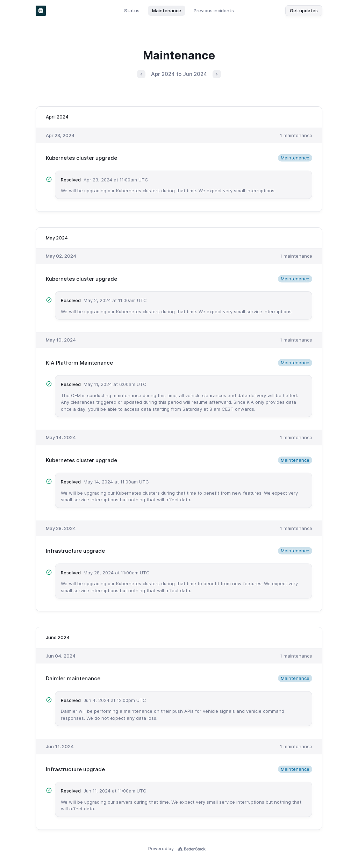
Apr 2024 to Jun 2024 (179, 74)
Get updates (304, 10)
